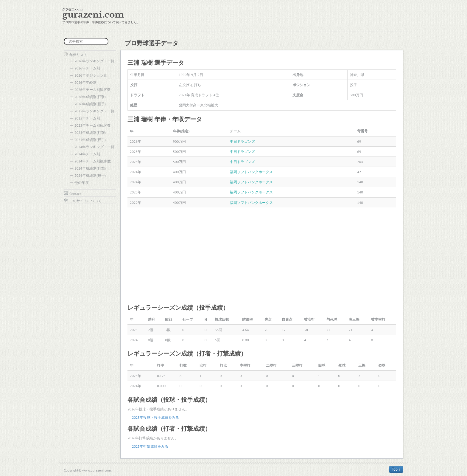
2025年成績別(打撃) (90, 132)
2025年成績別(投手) (90, 140)
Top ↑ (396, 469)
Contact (75, 194)
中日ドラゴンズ (242, 141)
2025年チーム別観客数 (93, 125)
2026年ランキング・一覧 (94, 61)
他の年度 (82, 183)
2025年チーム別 (87, 118)
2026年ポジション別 (91, 75)
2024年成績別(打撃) (90, 168)
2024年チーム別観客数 (93, 161)
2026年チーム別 (87, 68)
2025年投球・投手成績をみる (155, 417)
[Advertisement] (262, 255)
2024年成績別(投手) (90, 175)
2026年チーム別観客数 (93, 90)
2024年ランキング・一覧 (94, 147)
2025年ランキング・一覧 (94, 111)
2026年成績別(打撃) (90, 97)
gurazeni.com (93, 15)
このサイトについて (85, 201)
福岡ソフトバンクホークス (251, 172)
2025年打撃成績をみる (150, 446)
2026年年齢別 (85, 82)
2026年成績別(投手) (90, 104)
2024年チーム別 (87, 154)
